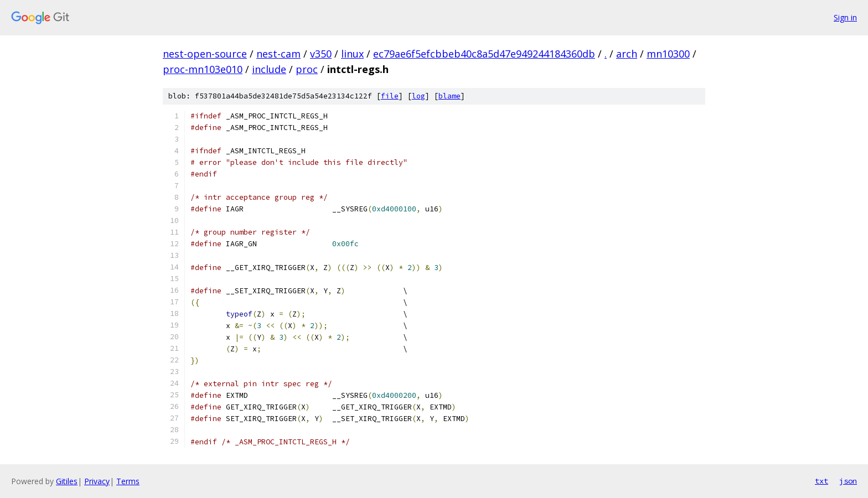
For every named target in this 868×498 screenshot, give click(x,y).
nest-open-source (205, 54)
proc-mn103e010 (203, 69)
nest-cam (278, 54)
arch (627, 54)
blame (449, 96)
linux (352, 54)
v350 (321, 54)
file (390, 96)
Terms (128, 481)
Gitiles (67, 481)
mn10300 (668, 54)
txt (821, 481)
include (269, 69)
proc (307, 69)
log (418, 96)
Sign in (845, 17)
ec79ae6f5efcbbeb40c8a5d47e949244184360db (484, 54)
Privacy (97, 481)
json (848, 481)
